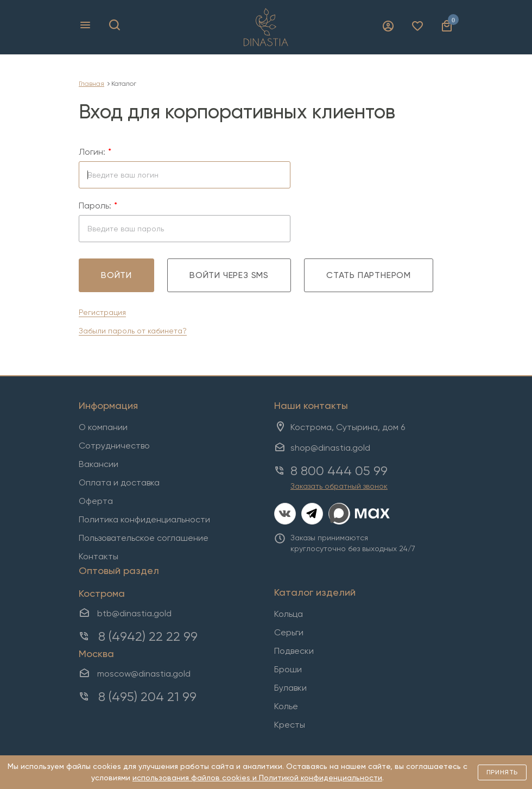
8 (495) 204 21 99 (147, 697)
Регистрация (102, 312)
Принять (502, 772)
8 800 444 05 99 (339, 471)
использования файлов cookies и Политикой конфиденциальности (257, 778)
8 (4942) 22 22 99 (148, 636)
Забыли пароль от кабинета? (133, 331)
